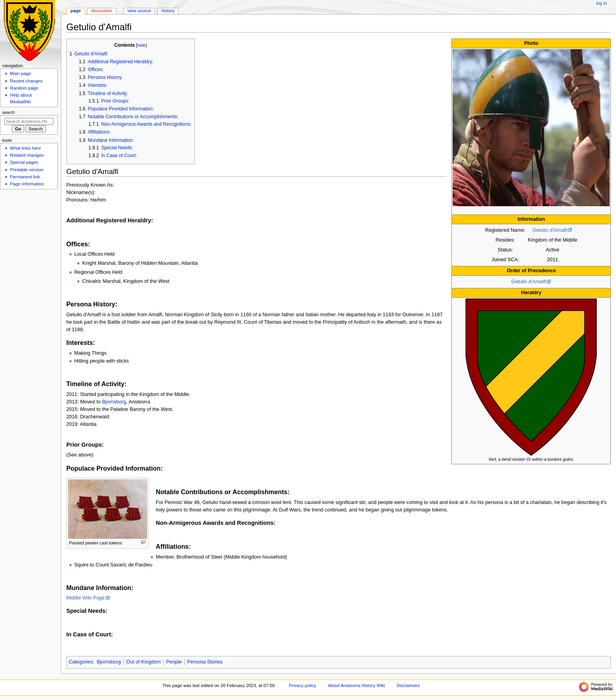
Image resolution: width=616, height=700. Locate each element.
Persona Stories (205, 662)
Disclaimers (408, 685)
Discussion (102, 11)
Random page (24, 88)
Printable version (27, 170)
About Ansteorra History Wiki (357, 685)
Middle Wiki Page (86, 598)
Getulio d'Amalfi (550, 230)
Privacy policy (302, 685)
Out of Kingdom (143, 662)
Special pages (24, 162)
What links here (25, 148)
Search (9, 112)
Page (76, 11)
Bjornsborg (114, 402)
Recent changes (26, 81)
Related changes (27, 155)
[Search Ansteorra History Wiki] (29, 121)
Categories (81, 662)
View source (139, 11)
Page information (27, 184)
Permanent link (25, 177)
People (174, 662)
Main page (20, 73)
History (168, 11)
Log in (602, 3)
